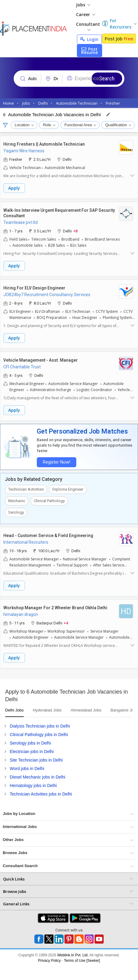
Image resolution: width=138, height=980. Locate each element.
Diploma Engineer (68, 489)
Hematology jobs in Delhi (33, 786)
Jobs (83, 5)
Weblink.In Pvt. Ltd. (73, 955)
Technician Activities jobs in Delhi (41, 794)
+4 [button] (66, 623)
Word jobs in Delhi (27, 769)
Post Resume (90, 51)
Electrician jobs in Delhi (32, 752)
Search (107, 78)
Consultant (88, 26)
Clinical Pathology (49, 501)
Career (86, 14)
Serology (16, 512)
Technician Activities (26, 489)
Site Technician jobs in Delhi (36, 760)
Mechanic (17, 501)
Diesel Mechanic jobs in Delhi (38, 777)
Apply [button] (14, 188)
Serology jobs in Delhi (30, 743)
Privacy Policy (49, 961)
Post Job (119, 39)
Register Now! (57, 462)
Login (89, 39)
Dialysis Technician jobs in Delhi (40, 726)
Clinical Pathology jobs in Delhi (39, 735)
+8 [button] (75, 231)
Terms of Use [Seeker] (82, 961)
